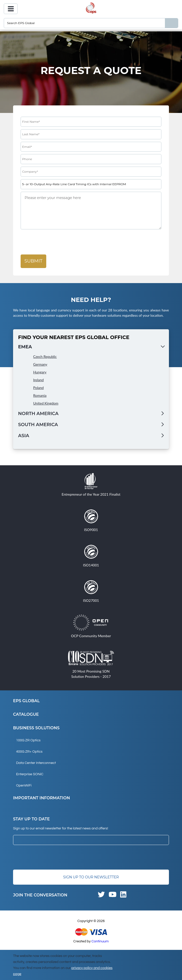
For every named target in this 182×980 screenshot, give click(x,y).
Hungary (40, 372)
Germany (40, 364)
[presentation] (59, 242)
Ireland (38, 380)
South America (38, 425)
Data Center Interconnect (36, 763)
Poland (38, 388)
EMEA (25, 347)
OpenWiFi (24, 786)
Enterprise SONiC (30, 774)
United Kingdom (46, 403)
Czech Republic (45, 356)
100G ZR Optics (28, 740)
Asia (24, 436)
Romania (40, 395)
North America (38, 414)
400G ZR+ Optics (29, 752)
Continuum (100, 941)
